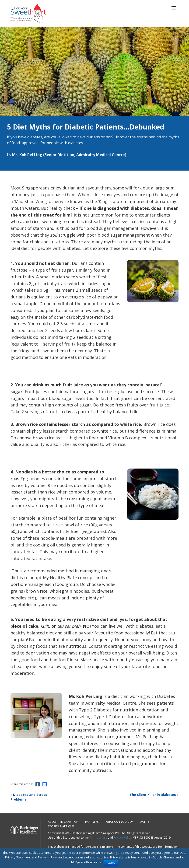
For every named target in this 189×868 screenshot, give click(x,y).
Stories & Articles (61, 826)
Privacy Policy (122, 838)
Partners (92, 822)
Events (145, 822)
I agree (111, 863)
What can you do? (119, 822)
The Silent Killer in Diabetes (153, 795)
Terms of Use (98, 838)
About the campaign (63, 822)
